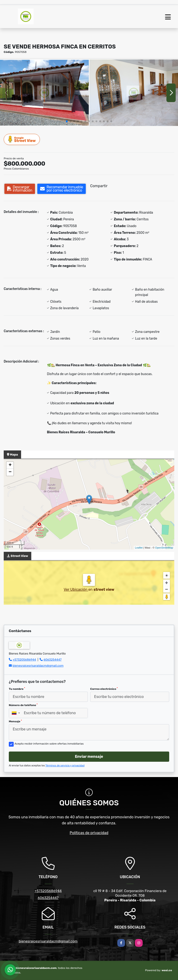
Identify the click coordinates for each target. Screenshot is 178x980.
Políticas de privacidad (89, 833)
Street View (22, 139)
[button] (67, 121)
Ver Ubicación (76, 590)
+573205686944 (24, 660)
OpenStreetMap (164, 548)
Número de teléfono (23, 705)
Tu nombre (17, 689)
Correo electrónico (104, 689)
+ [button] (10, 465)
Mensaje (15, 721)
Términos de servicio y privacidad (65, 766)
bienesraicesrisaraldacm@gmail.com (38, 666)
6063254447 (53, 660)
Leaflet (139, 548)
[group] (44, 93)
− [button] (10, 472)
